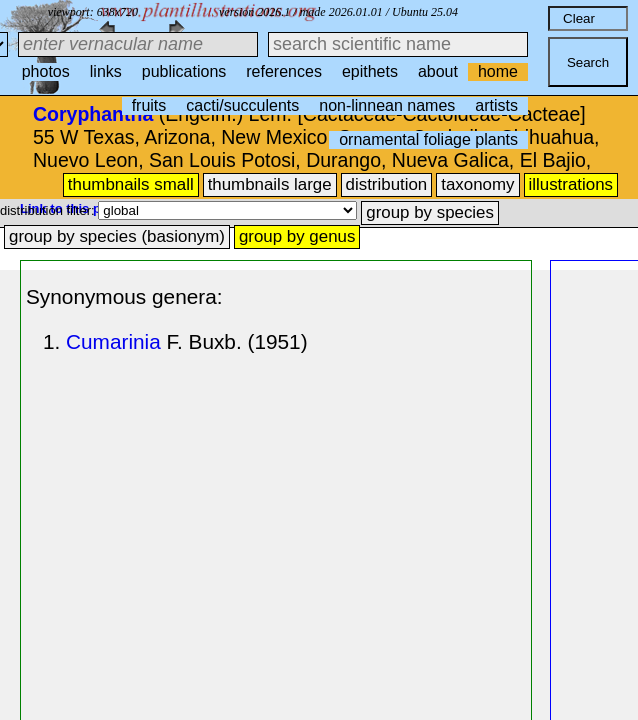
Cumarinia (113, 341)
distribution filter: (49, 210)
